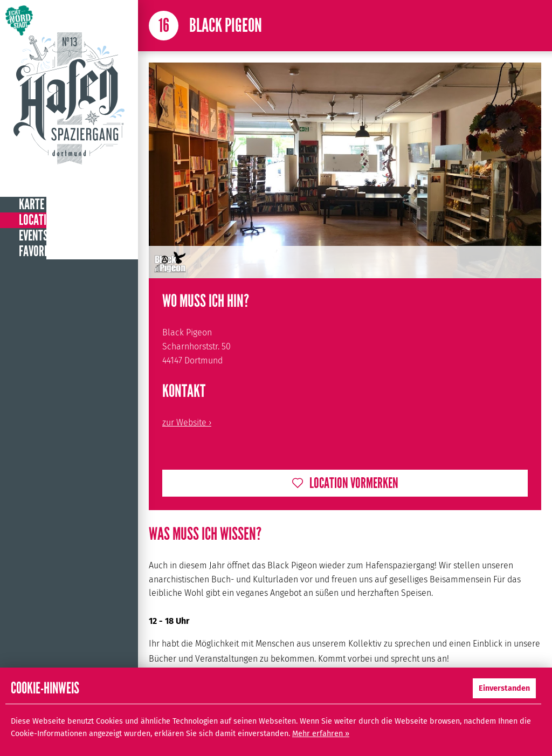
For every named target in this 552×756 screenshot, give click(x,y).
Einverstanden (504, 688)
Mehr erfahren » (321, 734)
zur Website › (187, 422)
